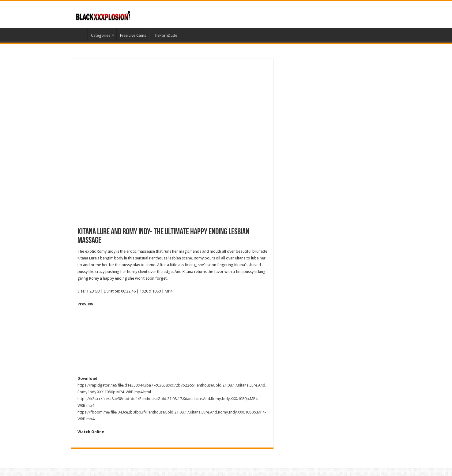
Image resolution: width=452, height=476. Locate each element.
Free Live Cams (133, 35)
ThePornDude (165, 35)
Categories (101, 35)
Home (79, 35)
